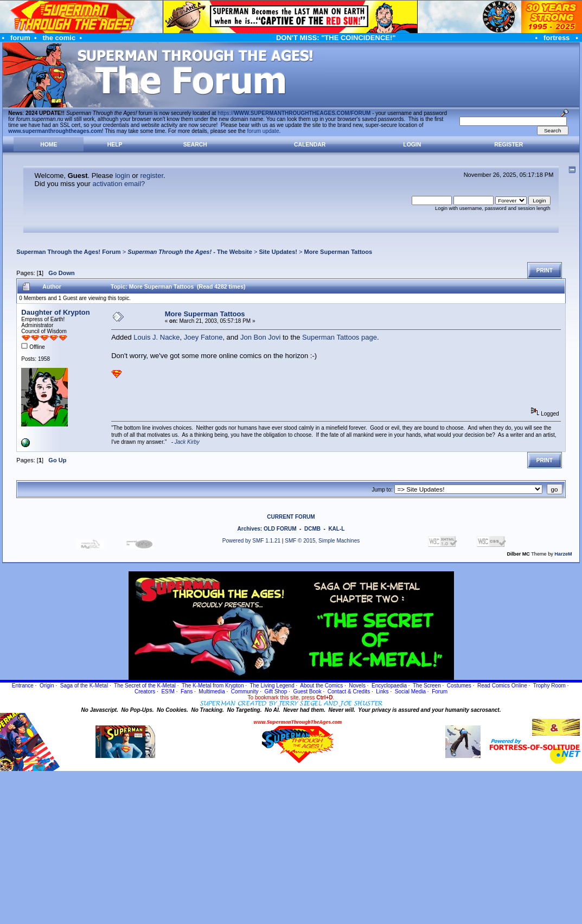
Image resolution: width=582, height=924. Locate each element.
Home (49, 145)
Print (545, 270)
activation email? (119, 184)
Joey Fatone (203, 337)
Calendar (310, 145)
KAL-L (336, 529)
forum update (263, 131)
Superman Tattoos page (340, 337)
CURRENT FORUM (291, 517)
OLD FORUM (280, 529)
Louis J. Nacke (156, 337)
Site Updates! (278, 252)
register (152, 176)
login (122, 176)
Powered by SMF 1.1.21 (251, 541)
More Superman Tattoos (338, 252)
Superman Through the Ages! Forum (68, 252)
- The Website (190, 252)
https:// (294, 113)
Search (195, 145)
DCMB (312, 529)
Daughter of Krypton (55, 312)
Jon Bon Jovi (260, 337)
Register (509, 145)
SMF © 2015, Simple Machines (322, 541)
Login (412, 145)
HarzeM (563, 554)
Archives (249, 529)
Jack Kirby (187, 442)
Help (115, 145)
